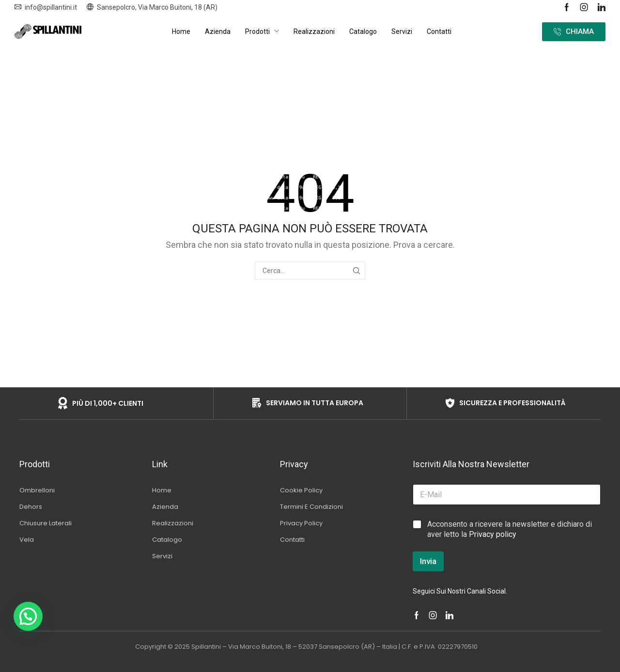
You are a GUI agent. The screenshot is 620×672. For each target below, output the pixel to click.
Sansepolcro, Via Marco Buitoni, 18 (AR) (157, 7)
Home (291, 53)
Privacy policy (493, 534)
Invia (428, 561)
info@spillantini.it (51, 7)
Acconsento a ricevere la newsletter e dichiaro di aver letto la (510, 529)
